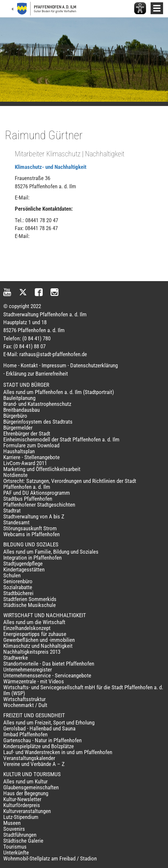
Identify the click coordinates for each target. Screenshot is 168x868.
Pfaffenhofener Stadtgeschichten (39, 505)
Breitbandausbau (21, 410)
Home (10, 365)
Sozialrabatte (18, 587)
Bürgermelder (18, 428)
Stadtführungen (20, 835)
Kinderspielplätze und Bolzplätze (39, 746)
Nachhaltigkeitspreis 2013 (32, 652)
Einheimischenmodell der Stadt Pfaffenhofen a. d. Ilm (61, 439)
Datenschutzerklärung (94, 365)
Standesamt (16, 522)
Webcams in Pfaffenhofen (31, 534)
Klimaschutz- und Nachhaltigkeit (51, 167)
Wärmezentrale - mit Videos (34, 681)
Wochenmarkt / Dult (25, 705)
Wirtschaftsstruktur (24, 699)
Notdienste (15, 475)
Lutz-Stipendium (21, 817)
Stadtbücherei (18, 593)
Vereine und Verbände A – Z (34, 764)
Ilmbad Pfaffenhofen (25, 734)
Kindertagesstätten (24, 569)
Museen (12, 823)
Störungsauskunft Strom (30, 528)
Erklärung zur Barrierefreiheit (37, 374)
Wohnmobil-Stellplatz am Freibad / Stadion (50, 858)
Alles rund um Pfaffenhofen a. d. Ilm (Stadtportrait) (59, 392)
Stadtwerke (16, 658)
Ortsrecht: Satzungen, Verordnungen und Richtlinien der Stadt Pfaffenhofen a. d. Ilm (70, 484)
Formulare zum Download (31, 445)
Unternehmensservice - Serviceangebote (47, 675)
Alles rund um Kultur (25, 781)
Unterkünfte (16, 853)
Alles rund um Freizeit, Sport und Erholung (49, 723)
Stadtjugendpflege (23, 564)
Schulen (12, 575)
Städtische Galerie (23, 841)
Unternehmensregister (28, 670)
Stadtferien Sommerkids (30, 599)
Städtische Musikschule (30, 605)
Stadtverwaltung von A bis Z (34, 516)
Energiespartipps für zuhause (35, 634)
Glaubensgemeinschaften (31, 787)
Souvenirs (14, 829)
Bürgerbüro (15, 416)
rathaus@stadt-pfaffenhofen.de (53, 354)
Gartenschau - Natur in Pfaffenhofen (42, 740)
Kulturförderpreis (22, 805)
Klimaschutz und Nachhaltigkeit (38, 646)
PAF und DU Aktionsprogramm (37, 493)
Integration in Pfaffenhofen (32, 558)
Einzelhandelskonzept (27, 628)
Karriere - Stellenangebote (31, 457)
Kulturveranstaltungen (27, 811)
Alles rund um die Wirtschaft (34, 622)
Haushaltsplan (19, 451)
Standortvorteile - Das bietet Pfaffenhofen (49, 664)
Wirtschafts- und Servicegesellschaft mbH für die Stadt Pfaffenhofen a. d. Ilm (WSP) (83, 690)
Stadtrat (12, 511)
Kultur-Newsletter (22, 799)
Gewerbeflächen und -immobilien (39, 640)
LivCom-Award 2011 (25, 463)
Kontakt (29, 365)
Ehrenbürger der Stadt (27, 434)
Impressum (54, 365)
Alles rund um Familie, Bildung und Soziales (51, 552)
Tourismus (15, 847)
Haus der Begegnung (26, 793)
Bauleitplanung (19, 398)
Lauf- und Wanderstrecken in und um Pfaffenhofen (58, 752)
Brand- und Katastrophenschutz (37, 404)
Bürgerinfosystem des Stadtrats (38, 422)
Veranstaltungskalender (29, 758)
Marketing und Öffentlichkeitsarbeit (42, 469)
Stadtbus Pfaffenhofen (28, 499)
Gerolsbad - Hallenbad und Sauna (39, 728)
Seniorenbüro (18, 581)
